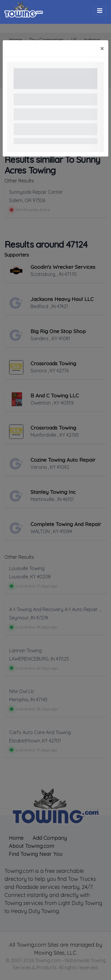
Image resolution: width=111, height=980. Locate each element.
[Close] (102, 49)
